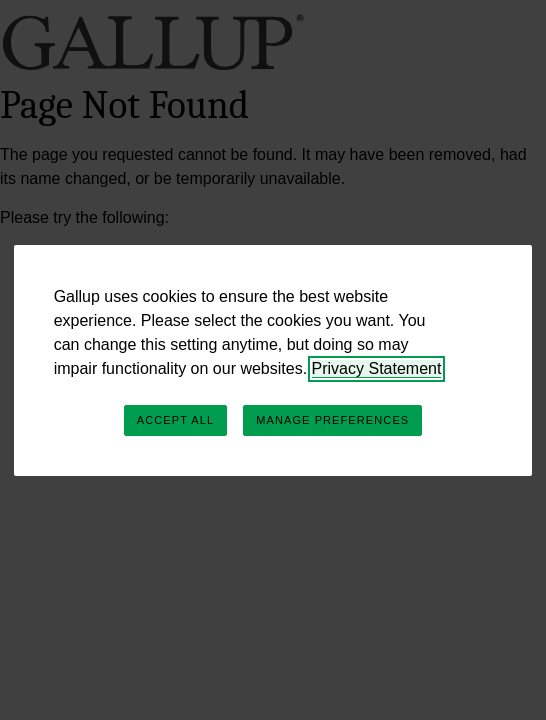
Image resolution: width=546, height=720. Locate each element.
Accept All (175, 420)
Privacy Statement (377, 368)
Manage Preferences (332, 420)
